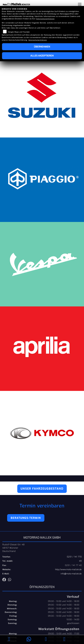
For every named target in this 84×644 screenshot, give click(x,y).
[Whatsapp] (29, 640)
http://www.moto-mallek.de (68, 569)
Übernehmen (42, 47)
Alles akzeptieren (42, 56)
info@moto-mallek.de (71, 574)
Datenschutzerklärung (45, 19)
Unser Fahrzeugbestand (42, 489)
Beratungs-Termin (26, 518)
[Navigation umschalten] (80, 4)
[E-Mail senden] (46, 640)
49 (80, 561)
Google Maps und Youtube (19, 32)
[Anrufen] (9, 640)
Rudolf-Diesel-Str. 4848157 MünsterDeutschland (13, 548)
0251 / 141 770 (74, 557)
